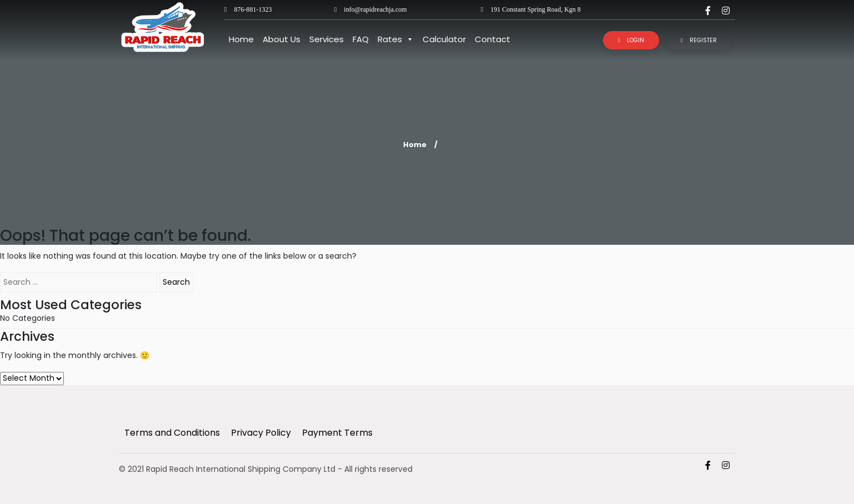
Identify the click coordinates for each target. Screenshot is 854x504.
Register (699, 40)
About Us (282, 39)
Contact (493, 39)
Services (326, 39)
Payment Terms (337, 433)
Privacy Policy (261, 433)
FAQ (361, 39)
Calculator (444, 39)
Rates (396, 39)
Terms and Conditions (172, 433)
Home (241, 39)
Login (631, 40)
